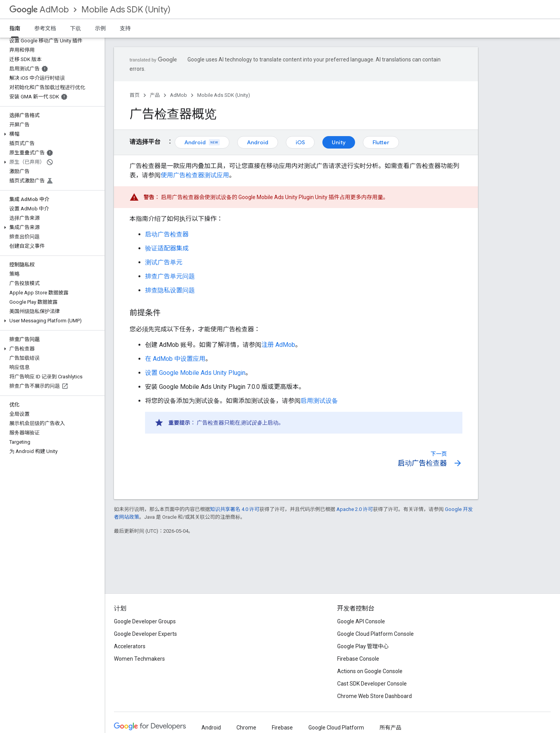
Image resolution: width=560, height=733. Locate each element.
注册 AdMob (278, 345)
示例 (100, 28)
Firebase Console (358, 659)
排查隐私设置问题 (170, 290)
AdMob (39, 10)
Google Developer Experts (145, 634)
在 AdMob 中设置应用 (175, 359)
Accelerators (130, 646)
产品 (155, 95)
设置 (195, 373)
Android (202, 142)
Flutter (381, 142)
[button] (51, 134)
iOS (300, 142)
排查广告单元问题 (170, 276)
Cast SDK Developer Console (372, 684)
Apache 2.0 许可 (355, 509)
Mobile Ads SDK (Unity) (126, 10)
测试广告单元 (164, 262)
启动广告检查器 (167, 234)
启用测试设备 (319, 401)
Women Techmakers (139, 659)
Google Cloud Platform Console (375, 634)
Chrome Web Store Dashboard (374, 696)
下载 (75, 28)
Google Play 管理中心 (363, 646)
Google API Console (361, 621)
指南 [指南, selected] (15, 28)
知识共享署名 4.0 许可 (235, 509)
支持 (125, 28)
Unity (339, 142)
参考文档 (45, 28)
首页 (135, 95)
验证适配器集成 (167, 248)
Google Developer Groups (145, 621)
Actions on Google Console (370, 671)
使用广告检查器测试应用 (195, 175)
